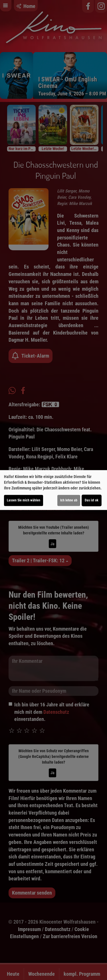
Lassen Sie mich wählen (24, 500)
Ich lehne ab (69, 500)
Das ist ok (92, 500)
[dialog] (53, 490)
